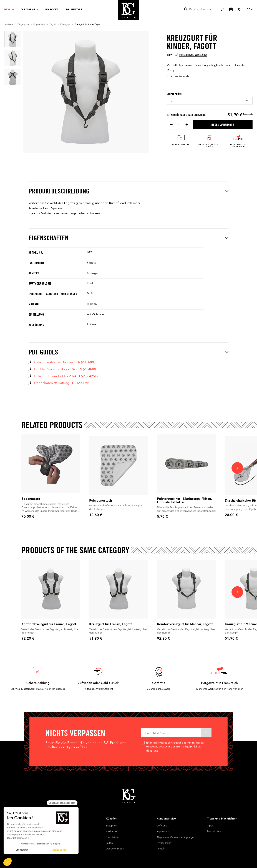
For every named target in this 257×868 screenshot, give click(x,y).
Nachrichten (214, 831)
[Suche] (200, 9)
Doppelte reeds (115, 849)
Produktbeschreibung (128, 191)
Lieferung (162, 826)
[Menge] (179, 125)
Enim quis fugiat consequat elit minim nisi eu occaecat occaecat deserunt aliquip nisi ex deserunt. (175, 747)
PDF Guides (128, 352)
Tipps (210, 826)
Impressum (163, 831)
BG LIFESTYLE (74, 10)
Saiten (109, 843)
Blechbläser (112, 837)
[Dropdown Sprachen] (250, 9)
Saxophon (111, 826)
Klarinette (111, 831)
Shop (7, 10)
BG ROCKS (52, 10)
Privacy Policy (164, 843)
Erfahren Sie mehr (178, 76)
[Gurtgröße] (210, 101)
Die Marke (28, 10)
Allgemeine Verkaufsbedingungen (176, 837)
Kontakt (161, 849)
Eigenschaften (128, 238)
